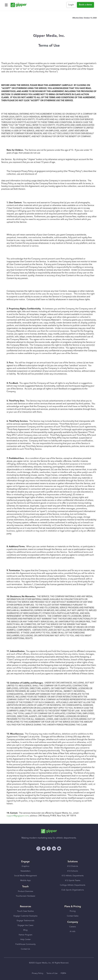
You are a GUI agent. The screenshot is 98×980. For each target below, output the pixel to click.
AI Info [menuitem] (73, 932)
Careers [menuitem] (73, 927)
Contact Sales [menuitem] (73, 916)
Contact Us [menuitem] (25, 949)
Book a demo (85, 5)
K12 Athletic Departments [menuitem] (73, 876)
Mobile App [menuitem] (25, 880)
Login (71, 5)
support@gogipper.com (18, 816)
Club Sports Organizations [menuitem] (73, 890)
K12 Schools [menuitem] (73, 871)
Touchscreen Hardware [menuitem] (25, 896)
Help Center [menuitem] (25, 939)
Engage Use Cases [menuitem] (25, 925)
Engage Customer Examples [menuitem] (25, 916)
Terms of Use (52, 973)
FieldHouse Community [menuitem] (25, 944)
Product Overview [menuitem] (25, 891)
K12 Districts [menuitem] (73, 866)
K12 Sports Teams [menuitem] (73, 880)
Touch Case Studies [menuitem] (25, 911)
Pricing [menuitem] (73, 911)
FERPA (63, 973)
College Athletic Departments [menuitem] (73, 885)
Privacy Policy (38, 973)
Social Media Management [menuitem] (25, 876)
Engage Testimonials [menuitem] (25, 921)
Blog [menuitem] (25, 930)
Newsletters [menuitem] (25, 871)
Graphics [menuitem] (25, 866)
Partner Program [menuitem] (25, 935)
